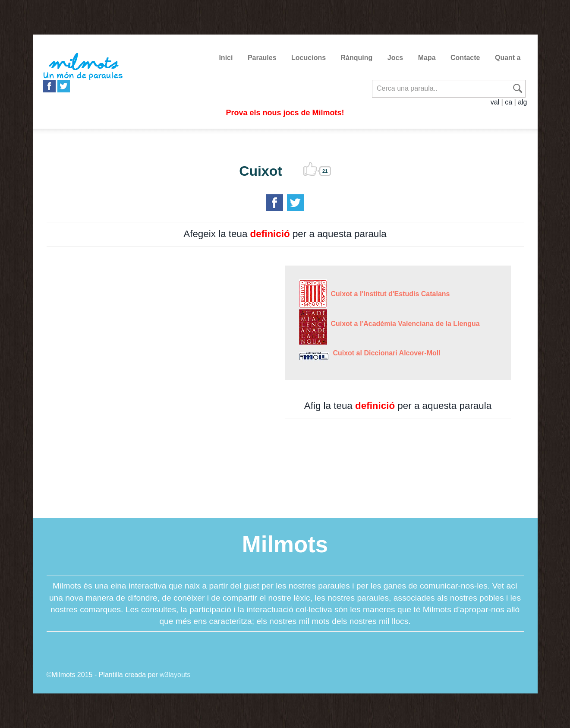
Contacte (465, 58)
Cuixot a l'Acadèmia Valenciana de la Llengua (403, 324)
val (495, 102)
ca (509, 102)
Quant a (508, 58)
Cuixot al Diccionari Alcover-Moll (385, 353)
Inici (226, 58)
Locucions (309, 58)
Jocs (395, 58)
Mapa (427, 58)
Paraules (262, 58)
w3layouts (175, 675)
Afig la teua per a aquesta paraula (398, 406)
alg (522, 102)
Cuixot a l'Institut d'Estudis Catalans (389, 294)
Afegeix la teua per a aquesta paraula (285, 234)
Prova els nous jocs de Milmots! (285, 113)
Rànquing (357, 58)
